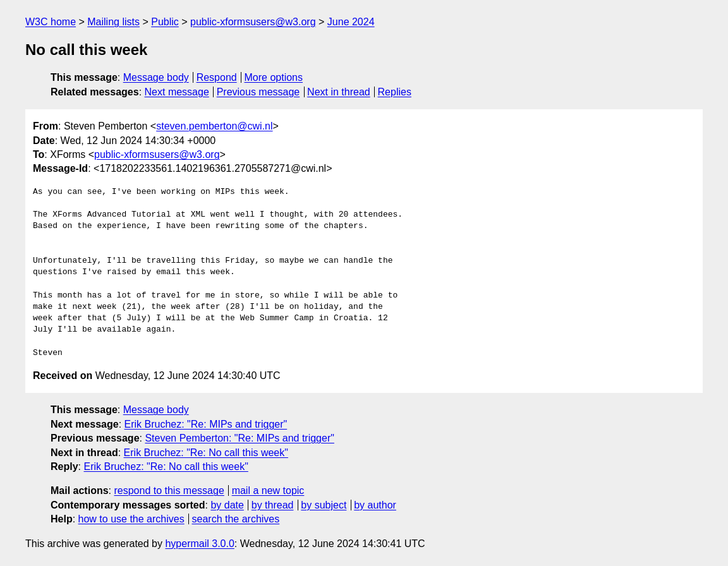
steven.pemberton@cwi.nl (214, 126)
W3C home (51, 22)
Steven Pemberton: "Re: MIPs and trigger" (240, 438)
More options (274, 77)
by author (375, 505)
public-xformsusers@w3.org (253, 22)
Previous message (258, 92)
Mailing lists (113, 22)
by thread (273, 505)
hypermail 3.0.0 (199, 544)
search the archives (236, 519)
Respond (217, 77)
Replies (395, 92)
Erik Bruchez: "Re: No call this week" (206, 453)
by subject (324, 505)
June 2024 (351, 22)
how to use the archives (131, 519)
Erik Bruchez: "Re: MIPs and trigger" (206, 424)
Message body (156, 77)
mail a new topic (268, 491)
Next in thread (339, 92)
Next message (177, 92)
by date (227, 505)
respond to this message (169, 491)
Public (165, 22)
